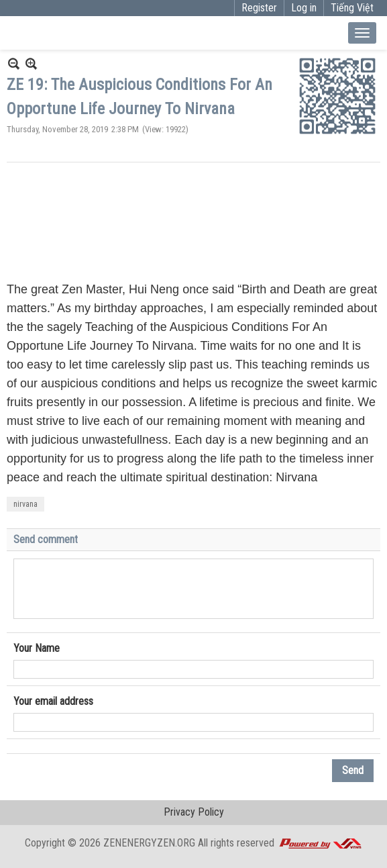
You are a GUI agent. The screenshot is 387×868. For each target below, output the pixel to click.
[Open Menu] (362, 33)
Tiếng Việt (352, 8)
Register (259, 8)
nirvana (25, 504)
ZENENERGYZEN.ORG (149, 843)
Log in (304, 8)
